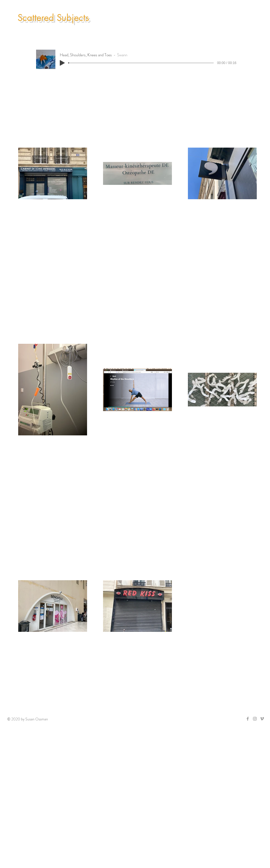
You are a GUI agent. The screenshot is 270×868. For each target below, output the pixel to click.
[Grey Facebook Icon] (248, 719)
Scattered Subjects (53, 18)
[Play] (62, 63)
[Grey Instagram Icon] (255, 719)
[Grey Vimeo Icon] (262, 719)
